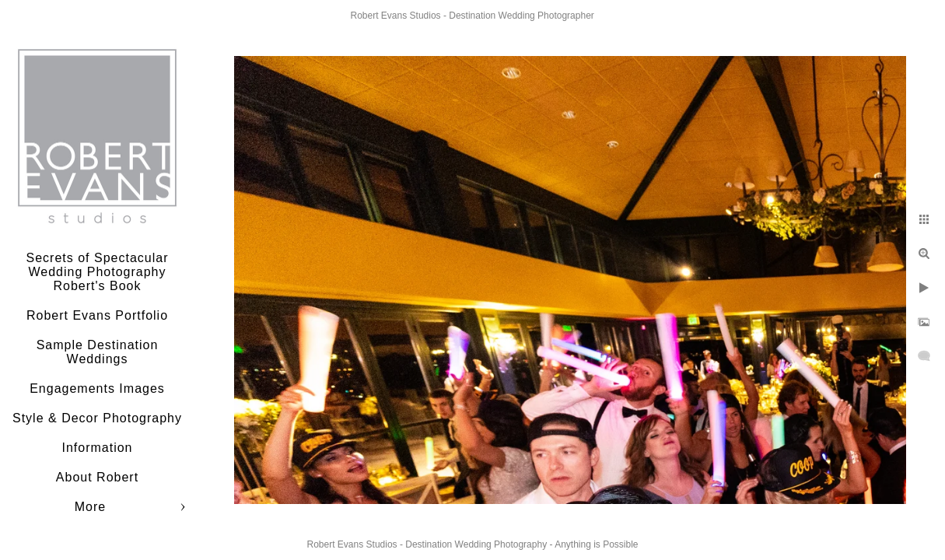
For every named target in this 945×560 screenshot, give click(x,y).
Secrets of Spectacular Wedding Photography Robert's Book (98, 272)
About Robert (97, 477)
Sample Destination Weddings (98, 352)
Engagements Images (97, 388)
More (90, 507)
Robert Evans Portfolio (97, 315)
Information (97, 448)
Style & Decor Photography (97, 418)
